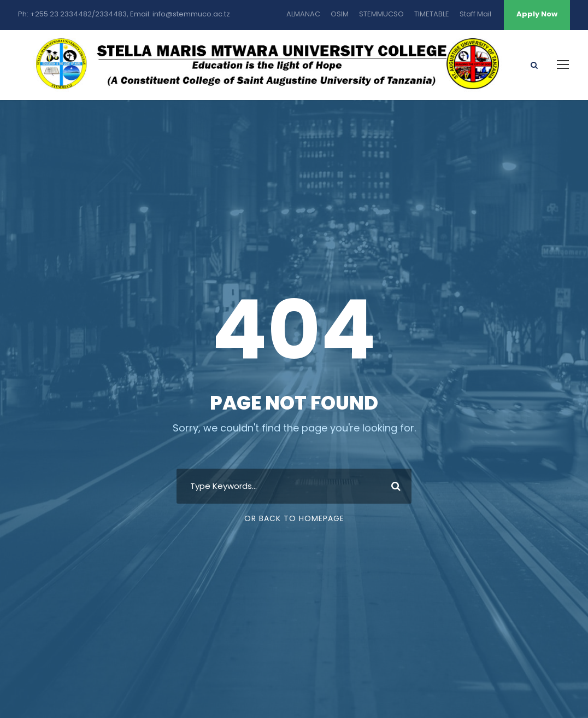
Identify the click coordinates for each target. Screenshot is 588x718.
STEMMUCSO (381, 14)
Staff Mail (475, 14)
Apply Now (537, 14)
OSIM (340, 14)
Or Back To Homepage (294, 518)
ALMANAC (303, 14)
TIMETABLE (432, 14)
